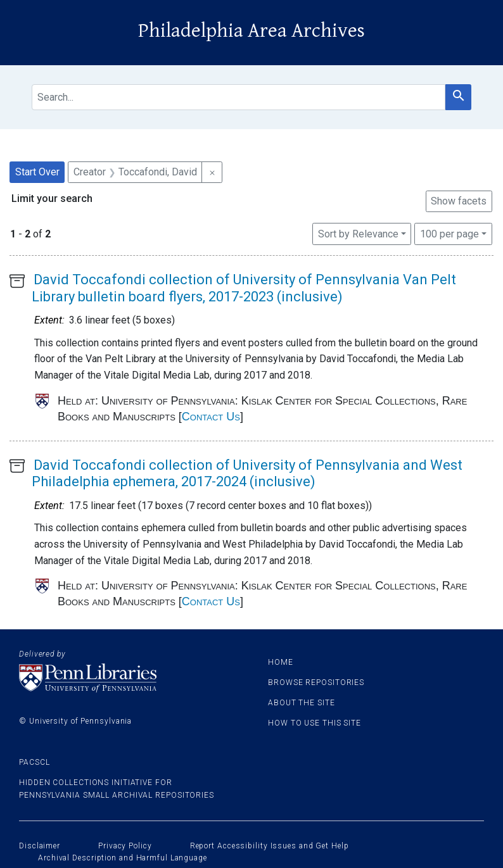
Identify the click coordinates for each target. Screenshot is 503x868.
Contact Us (211, 417)
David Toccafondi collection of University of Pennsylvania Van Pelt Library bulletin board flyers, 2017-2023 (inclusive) (244, 288)
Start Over (37, 172)
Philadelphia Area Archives (251, 31)
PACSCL (34, 762)
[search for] (239, 97)
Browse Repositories (316, 682)
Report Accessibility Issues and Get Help (270, 846)
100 (449, 233)
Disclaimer (40, 846)
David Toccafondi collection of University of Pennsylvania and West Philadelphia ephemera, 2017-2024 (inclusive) (247, 473)
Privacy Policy (125, 846)
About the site (302, 703)
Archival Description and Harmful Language (123, 858)
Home (281, 662)
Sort (358, 234)
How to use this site (315, 723)
